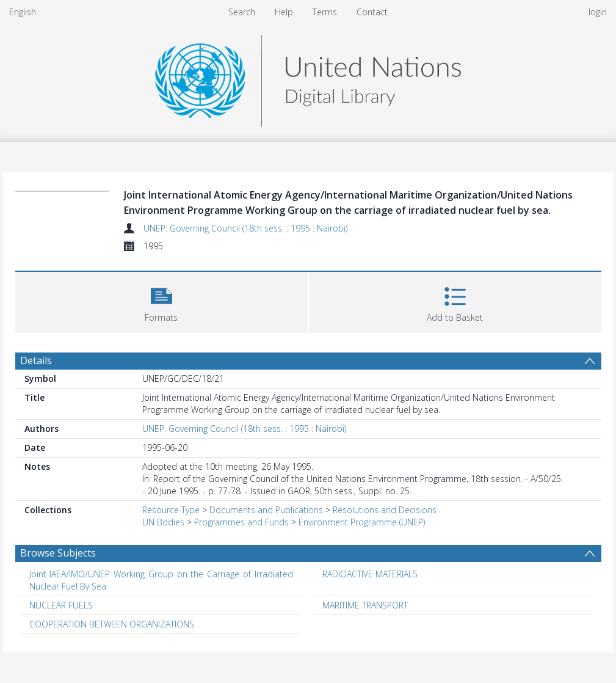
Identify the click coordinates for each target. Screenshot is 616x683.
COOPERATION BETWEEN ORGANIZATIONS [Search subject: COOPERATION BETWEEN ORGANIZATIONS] (112, 624)
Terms (325, 12)
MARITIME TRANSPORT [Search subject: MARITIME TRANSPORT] (365, 605)
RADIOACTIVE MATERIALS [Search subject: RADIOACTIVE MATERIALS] (370, 574)
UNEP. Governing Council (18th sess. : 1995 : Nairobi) (245, 228)
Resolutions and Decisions (385, 510)
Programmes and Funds (241, 522)
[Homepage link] (308, 77)
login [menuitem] (598, 12)
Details (36, 360)
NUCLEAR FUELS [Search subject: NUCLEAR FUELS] (61, 605)
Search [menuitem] (242, 12)
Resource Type (171, 510)
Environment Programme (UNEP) (362, 522)
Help (284, 12)
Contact (372, 12)
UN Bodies (163, 522)
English (23, 12)
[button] (161, 301)
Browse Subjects (58, 553)
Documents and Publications (266, 510)
